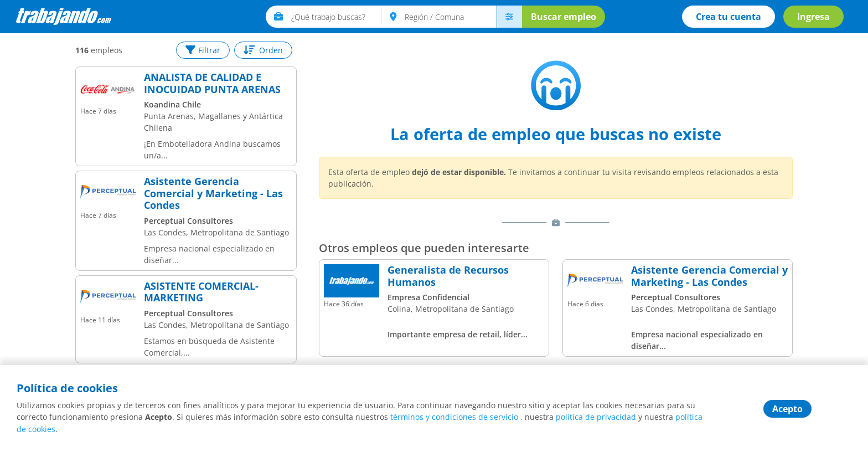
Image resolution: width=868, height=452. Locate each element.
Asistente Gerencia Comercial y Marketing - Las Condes (213, 194)
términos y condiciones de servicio (454, 418)
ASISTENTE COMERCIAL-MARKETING (201, 292)
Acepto (787, 409)
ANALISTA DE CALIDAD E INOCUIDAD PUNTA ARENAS (212, 83)
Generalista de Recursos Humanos (448, 276)
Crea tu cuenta (728, 17)
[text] (336, 17)
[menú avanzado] (509, 17)
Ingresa (813, 17)
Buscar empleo (563, 17)
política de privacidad (596, 418)
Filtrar (203, 50)
